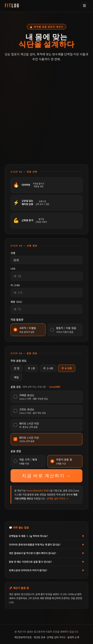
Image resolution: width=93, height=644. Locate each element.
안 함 (17, 368)
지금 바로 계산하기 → (46, 476)
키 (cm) (15, 285)
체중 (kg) (16, 302)
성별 (13, 253)
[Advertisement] (46, 116)
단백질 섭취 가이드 (56, 637)
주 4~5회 (67, 368)
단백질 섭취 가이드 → (58, 498)
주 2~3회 (48, 368)
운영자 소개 (73, 637)
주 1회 (31, 368)
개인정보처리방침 (23, 637)
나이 (13, 269)
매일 (16, 377)
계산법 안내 (39, 637)
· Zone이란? (54, 387)
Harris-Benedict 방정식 (38, 490)
